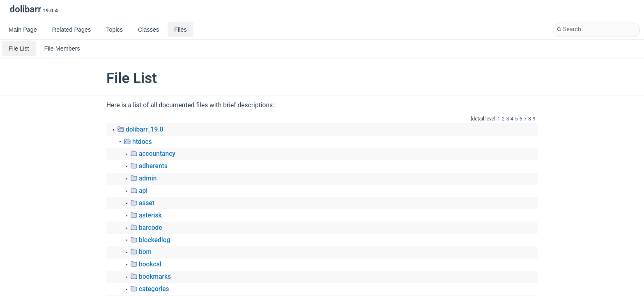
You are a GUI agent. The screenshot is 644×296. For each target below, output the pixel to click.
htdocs (142, 142)
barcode (151, 228)
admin (148, 178)
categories (154, 289)
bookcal (150, 264)
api (143, 191)
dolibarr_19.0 (145, 129)
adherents (153, 166)
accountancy (157, 154)
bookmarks (155, 277)
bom (145, 252)
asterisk (150, 215)
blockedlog (155, 240)
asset (147, 203)
